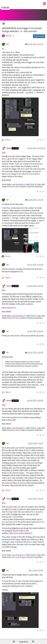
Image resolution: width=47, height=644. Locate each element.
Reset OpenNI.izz (9, 305)
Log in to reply (39, 34)
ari (8, 42)
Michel (9, 146)
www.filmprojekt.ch (19, 182)
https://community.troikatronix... (21, 531)
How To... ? (10, 33)
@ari (4, 150)
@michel (5, 354)
